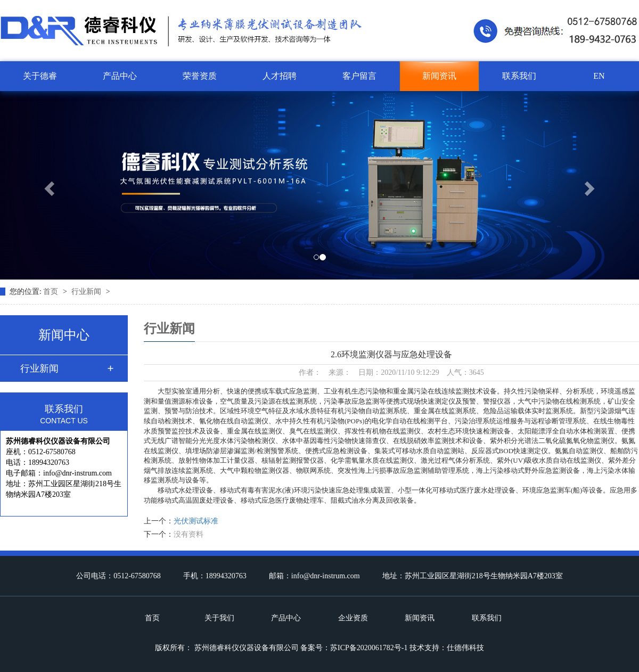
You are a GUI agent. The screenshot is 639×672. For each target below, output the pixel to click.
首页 (52, 292)
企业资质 (353, 618)
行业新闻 (87, 292)
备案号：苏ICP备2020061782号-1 (354, 648)
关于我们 (219, 618)
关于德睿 (40, 76)
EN (599, 76)
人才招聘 (280, 76)
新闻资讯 (439, 76)
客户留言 (359, 76)
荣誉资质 (200, 76)
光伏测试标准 (196, 521)
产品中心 (120, 76)
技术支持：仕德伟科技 (447, 648)
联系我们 (519, 76)
